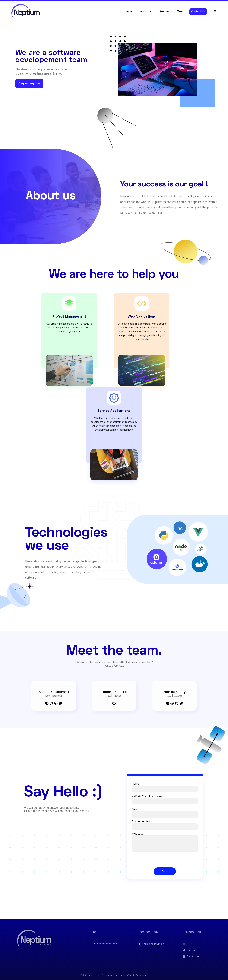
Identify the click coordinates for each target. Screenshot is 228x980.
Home (129, 12)
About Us (146, 12)
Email (135, 809)
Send (165, 871)
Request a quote (29, 83)
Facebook (191, 957)
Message (138, 834)
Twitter (189, 950)
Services (164, 12)
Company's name (147, 796)
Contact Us (198, 12)
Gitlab (188, 944)
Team (180, 12)
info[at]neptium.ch (150, 944)
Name (135, 784)
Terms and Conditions (104, 944)
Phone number (141, 821)
